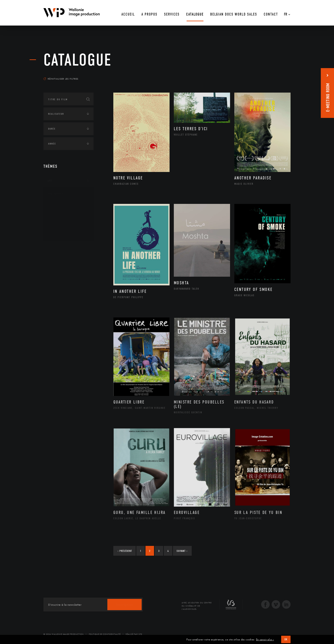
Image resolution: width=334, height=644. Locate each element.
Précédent (125, 551)
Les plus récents (280, 75)
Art (50, 181)
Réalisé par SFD (134, 634)
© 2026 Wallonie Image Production (64, 634)
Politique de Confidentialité (105, 634)
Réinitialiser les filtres (61, 79)
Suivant (182, 551)
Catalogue (78, 60)
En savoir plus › (265, 640)
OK (286, 639)
